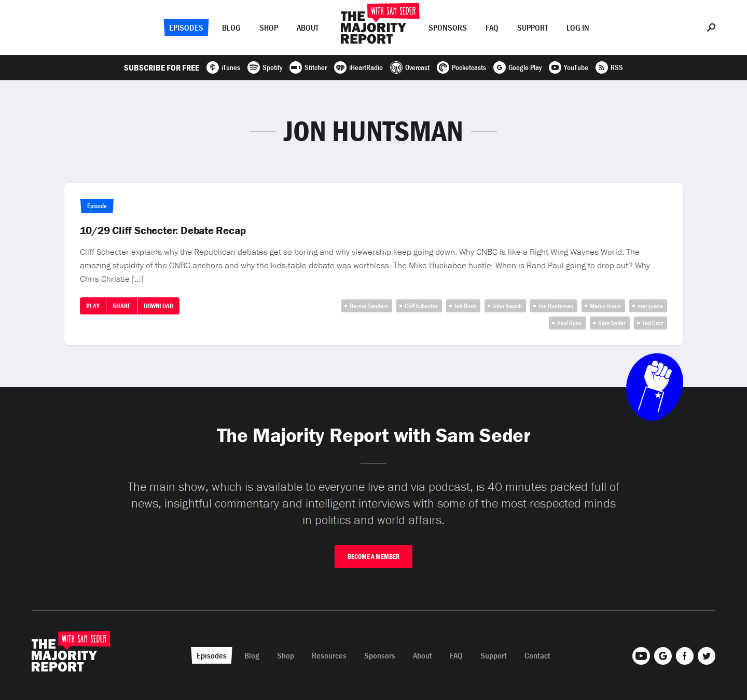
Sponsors (448, 28)
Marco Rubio (605, 306)
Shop (269, 28)
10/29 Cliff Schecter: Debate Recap (163, 230)
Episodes (186, 28)
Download (158, 306)
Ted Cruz (653, 323)
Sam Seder (612, 323)
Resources (329, 655)
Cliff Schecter (421, 306)
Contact (537, 655)
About (308, 28)
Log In (578, 28)
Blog (231, 28)
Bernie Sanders (369, 306)
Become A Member (374, 557)
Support (532, 28)
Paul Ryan (569, 323)
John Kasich (507, 306)
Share (122, 306)
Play (93, 306)
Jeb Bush (465, 306)
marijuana (650, 306)
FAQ (492, 28)
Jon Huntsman (556, 306)
